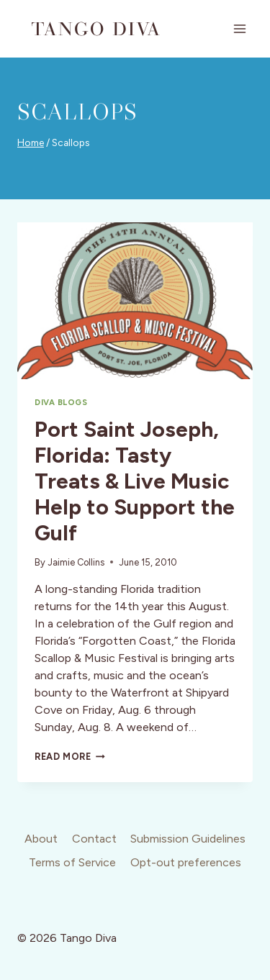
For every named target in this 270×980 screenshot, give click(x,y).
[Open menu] (239, 28)
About (41, 839)
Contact (94, 839)
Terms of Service (72, 862)
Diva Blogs (61, 402)
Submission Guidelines (188, 839)
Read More (70, 757)
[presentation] (135, 301)
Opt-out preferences (186, 862)
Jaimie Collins (76, 562)
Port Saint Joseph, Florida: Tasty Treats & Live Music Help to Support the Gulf (135, 481)
